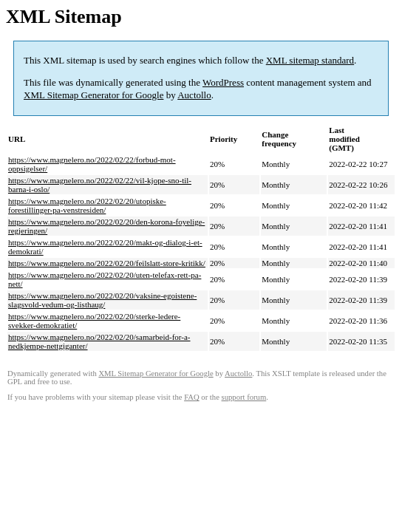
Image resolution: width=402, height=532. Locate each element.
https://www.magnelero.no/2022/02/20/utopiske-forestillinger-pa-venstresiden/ (87, 205)
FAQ (192, 397)
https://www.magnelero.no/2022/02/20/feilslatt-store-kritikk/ (107, 263)
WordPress (223, 82)
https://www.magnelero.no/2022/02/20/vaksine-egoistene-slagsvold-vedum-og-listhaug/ (102, 300)
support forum (244, 397)
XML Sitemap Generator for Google (93, 95)
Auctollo (194, 95)
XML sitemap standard (310, 60)
